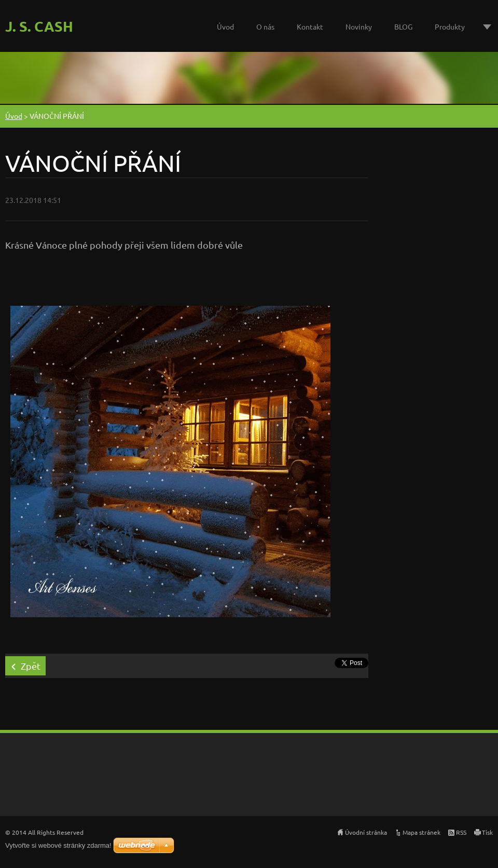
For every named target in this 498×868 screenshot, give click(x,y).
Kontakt (310, 26)
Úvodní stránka (366, 832)
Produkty (450, 26)
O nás (265, 26)
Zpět (31, 666)
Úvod (225, 26)
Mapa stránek (421, 832)
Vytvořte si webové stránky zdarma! (58, 845)
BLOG (403, 26)
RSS (461, 832)
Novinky (359, 26)
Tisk (487, 832)
